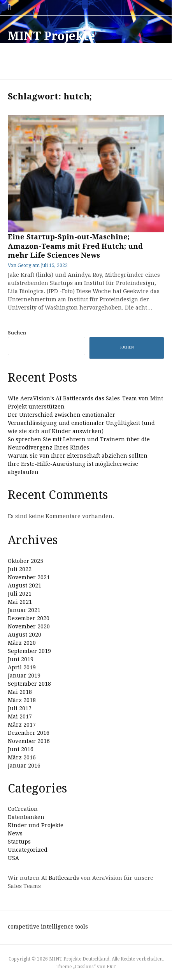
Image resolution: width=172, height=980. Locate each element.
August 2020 (25, 635)
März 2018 (22, 700)
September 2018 (29, 684)
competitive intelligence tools (48, 927)
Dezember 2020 (29, 618)
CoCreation (23, 809)
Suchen (17, 333)
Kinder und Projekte (36, 825)
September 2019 (29, 651)
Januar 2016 (24, 766)
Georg (24, 265)
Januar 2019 (24, 676)
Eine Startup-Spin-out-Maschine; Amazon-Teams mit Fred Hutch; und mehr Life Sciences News (75, 246)
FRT (111, 967)
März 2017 (22, 725)
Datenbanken (26, 817)
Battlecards (64, 878)
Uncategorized (28, 850)
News (15, 833)
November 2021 (29, 577)
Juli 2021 (20, 594)
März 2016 (22, 757)
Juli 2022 (20, 569)
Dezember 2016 (29, 733)
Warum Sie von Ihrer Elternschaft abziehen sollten (78, 456)
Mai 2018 (20, 692)
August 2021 (25, 586)
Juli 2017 (20, 708)
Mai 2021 (20, 602)
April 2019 (22, 667)
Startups (19, 842)
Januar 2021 (24, 610)
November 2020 (29, 626)
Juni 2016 (21, 749)
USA (13, 858)
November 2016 (29, 741)
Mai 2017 (20, 716)
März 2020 (22, 643)
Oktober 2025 (25, 561)
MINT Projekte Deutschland (51, 43)
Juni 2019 (21, 659)
